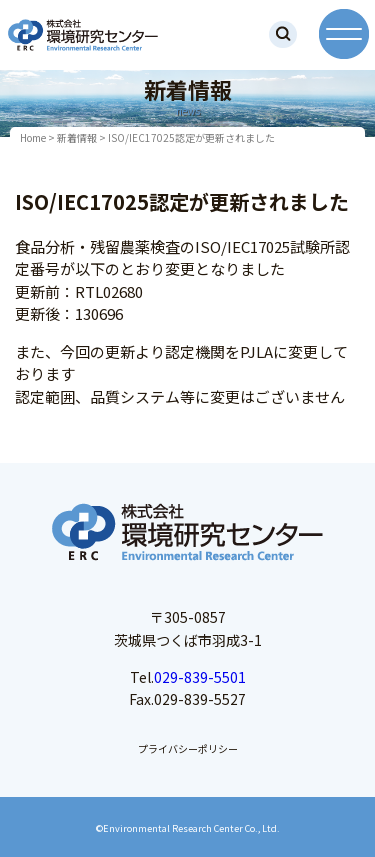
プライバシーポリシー (188, 748)
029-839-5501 (200, 677)
